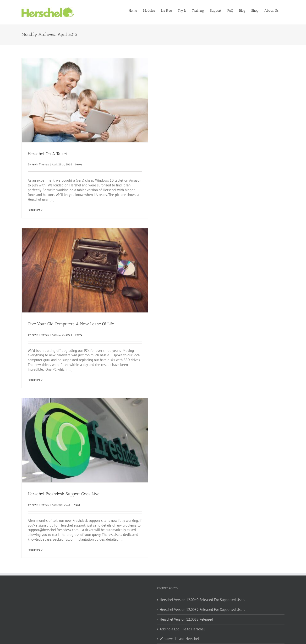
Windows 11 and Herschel (179, 639)
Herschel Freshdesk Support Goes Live (64, 494)
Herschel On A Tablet (47, 154)
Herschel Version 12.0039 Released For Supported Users (202, 610)
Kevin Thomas (40, 164)
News (79, 164)
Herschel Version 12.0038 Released (186, 619)
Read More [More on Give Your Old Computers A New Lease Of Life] (34, 380)
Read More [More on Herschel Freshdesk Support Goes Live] (34, 550)
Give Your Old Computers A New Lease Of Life (71, 324)
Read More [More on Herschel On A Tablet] (34, 210)
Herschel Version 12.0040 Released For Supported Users (202, 600)
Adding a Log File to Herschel (182, 629)
